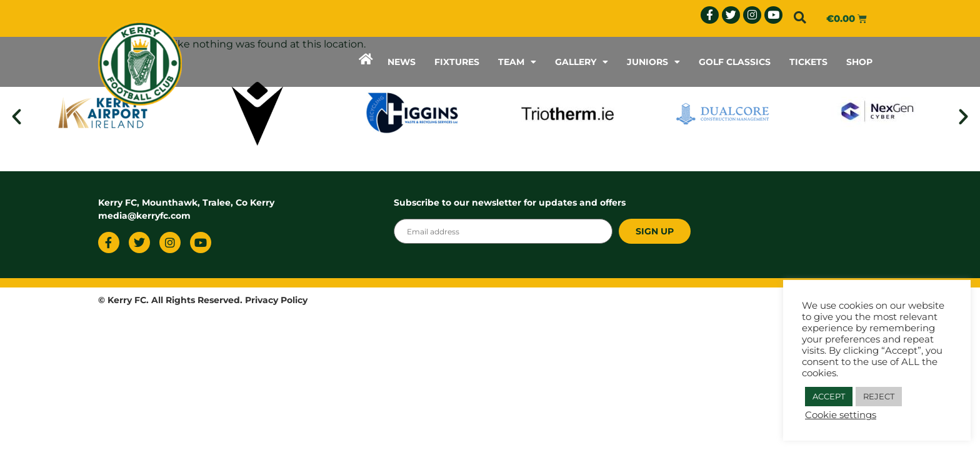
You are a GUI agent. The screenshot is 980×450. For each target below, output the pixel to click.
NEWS (402, 62)
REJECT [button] (879, 396)
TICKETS (808, 62)
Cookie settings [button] (841, 415)
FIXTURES (457, 62)
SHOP (859, 62)
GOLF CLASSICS (735, 62)
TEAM (517, 62)
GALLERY (582, 62)
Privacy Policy (276, 300)
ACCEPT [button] (829, 396)
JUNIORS (653, 62)
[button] (800, 17)
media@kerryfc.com (144, 216)
